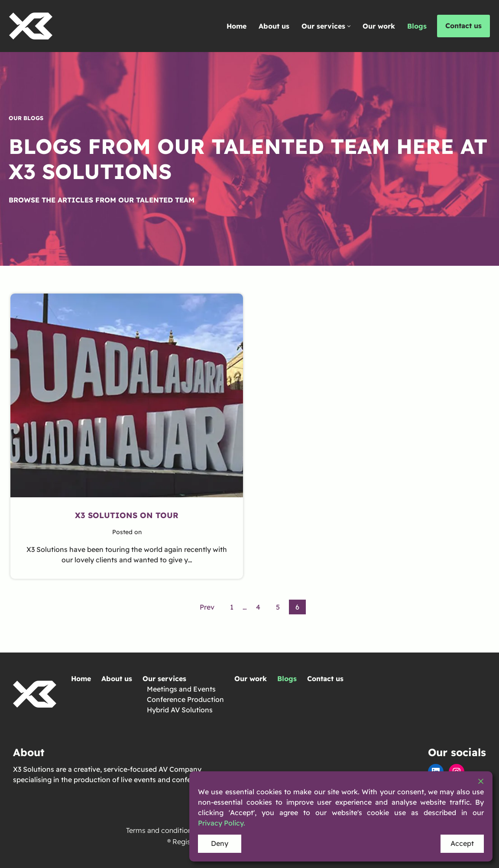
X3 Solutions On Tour (127, 515)
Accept (462, 843)
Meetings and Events (181, 689)
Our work (379, 26)
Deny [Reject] (220, 843)
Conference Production (185, 699)
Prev (207, 607)
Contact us (463, 26)
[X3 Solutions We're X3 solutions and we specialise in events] (31, 26)
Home (237, 26)
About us (274, 26)
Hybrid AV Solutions (180, 710)
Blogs (417, 26)
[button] (349, 26)
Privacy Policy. (222, 823)
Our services (164, 679)
